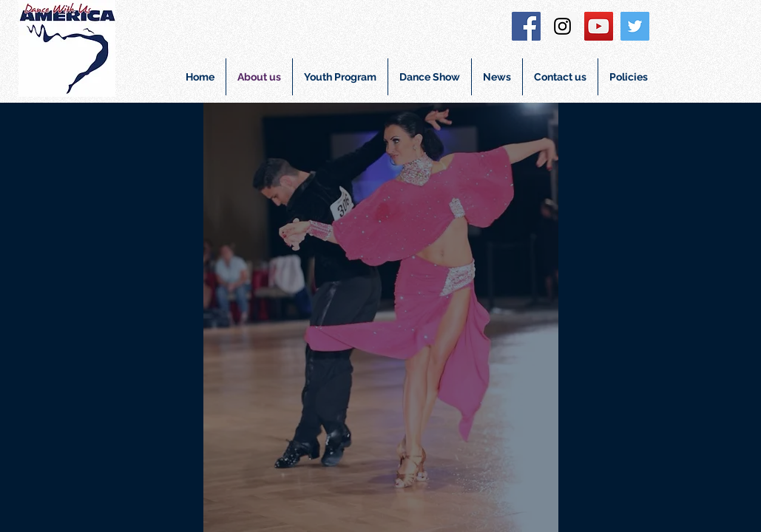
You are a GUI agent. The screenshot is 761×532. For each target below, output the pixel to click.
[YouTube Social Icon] (599, 26)
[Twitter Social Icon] (635, 26)
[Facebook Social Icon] (526, 26)
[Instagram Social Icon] (562, 26)
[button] (340, 77)
